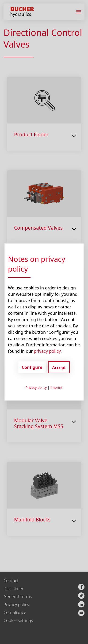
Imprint (56, 388)
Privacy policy (36, 388)
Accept (59, 367)
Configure (32, 367)
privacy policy (47, 351)
